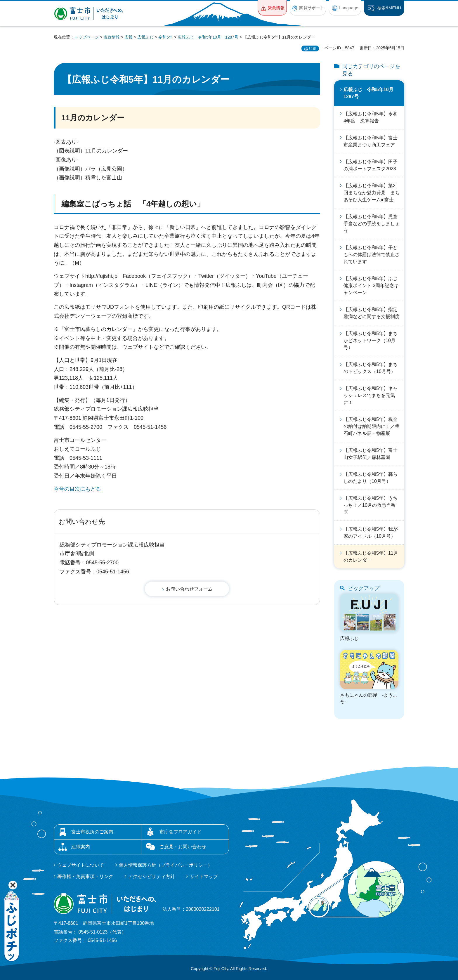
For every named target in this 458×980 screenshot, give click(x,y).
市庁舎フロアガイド (181, 832)
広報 (129, 37)
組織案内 (81, 847)
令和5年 (166, 37)
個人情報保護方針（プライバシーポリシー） (166, 865)
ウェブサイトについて (81, 865)
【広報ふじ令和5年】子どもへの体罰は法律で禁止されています (372, 255)
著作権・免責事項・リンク (85, 876)
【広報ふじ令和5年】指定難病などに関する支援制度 (372, 313)
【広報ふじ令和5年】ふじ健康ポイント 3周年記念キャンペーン (371, 286)
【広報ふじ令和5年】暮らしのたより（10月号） (371, 478)
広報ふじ (145, 37)
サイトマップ (204, 876)
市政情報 (112, 37)
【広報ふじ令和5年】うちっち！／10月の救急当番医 (371, 505)
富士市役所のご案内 (92, 832)
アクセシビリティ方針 (152, 876)
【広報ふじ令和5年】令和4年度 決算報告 (371, 117)
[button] (272, 8)
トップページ (86, 37)
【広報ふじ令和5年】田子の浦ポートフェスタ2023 (371, 165)
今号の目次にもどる (77, 489)
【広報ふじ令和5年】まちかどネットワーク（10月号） (371, 340)
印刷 (313, 48)
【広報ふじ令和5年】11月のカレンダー (371, 557)
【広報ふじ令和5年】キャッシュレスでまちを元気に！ (371, 395)
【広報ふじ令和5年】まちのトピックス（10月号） (371, 368)
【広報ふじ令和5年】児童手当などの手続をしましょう (372, 224)
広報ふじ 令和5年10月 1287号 (208, 37)
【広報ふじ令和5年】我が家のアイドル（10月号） (371, 533)
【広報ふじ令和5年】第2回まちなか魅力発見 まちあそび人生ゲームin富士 (372, 193)
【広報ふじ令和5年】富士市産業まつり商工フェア (371, 141)
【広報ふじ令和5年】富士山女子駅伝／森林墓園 (371, 454)
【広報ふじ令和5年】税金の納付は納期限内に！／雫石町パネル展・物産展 (372, 426)
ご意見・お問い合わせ (183, 847)
